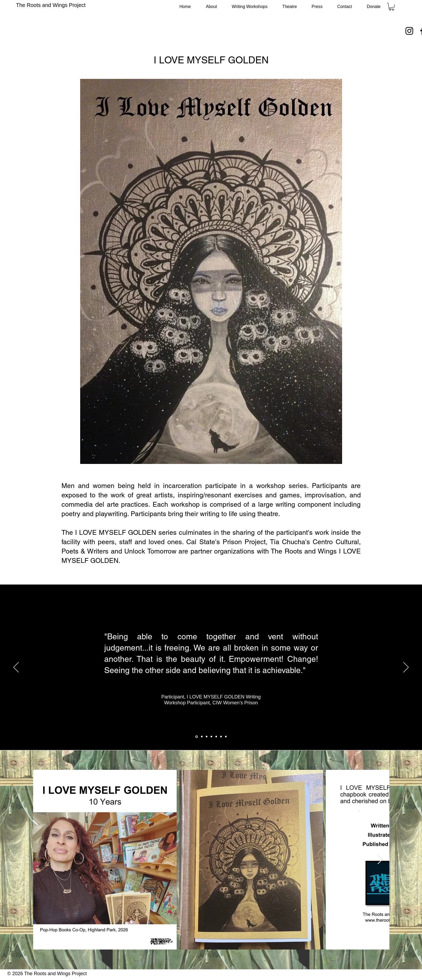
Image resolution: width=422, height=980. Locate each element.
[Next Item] (380, 860)
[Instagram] (409, 31)
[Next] (406, 668)
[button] (392, 7)
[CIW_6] (221, 737)
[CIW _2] (202, 737)
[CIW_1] (197, 737)
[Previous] (16, 668)
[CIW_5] (216, 737)
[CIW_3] (207, 737)
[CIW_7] (226, 737)
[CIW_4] (211, 737)
